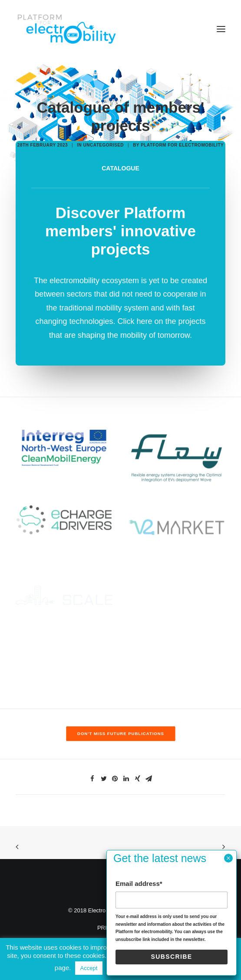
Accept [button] (89, 968)
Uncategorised (103, 145)
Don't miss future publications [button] (121, 733)
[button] (221, 29)
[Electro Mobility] (66, 29)
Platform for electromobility (182, 145)
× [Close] (228, 858)
